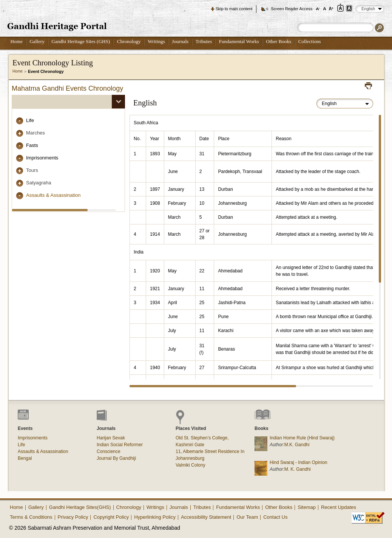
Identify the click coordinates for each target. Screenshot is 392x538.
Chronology (129, 41)
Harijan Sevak (111, 438)
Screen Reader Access (292, 9)
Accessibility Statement (206, 517)
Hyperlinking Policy (155, 517)
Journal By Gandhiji (116, 458)
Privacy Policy (73, 517)
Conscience (109, 451)
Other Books (279, 41)
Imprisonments (42, 158)
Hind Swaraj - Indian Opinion (299, 462)
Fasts (32, 145)
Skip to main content (234, 9)
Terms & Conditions (31, 517)
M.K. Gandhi (297, 445)
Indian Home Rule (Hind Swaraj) (302, 438)
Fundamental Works (239, 41)
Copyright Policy (111, 517)
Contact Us (275, 517)
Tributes (204, 41)
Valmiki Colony (190, 465)
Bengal (25, 458)
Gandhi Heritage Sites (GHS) (81, 41)
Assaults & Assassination (53, 195)
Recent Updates (339, 507)
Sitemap (307, 507)
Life (30, 120)
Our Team (247, 517)
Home (17, 41)
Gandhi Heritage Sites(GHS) (80, 507)
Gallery (37, 41)
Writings (156, 41)
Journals (180, 41)
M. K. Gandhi (298, 469)
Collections (310, 41)
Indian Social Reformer (120, 445)
